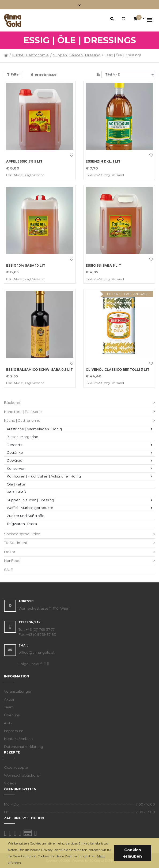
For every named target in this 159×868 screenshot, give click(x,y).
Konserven (16, 468)
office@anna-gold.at (37, 652)
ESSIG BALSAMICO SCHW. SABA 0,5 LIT (39, 370)
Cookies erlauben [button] (132, 853)
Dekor (10, 552)
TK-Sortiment (16, 543)
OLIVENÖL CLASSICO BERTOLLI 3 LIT (118, 370)
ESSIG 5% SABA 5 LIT (103, 266)
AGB (8, 723)
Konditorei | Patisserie (23, 412)
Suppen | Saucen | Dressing (77, 55)
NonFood (12, 561)
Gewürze (15, 460)
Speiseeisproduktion (22, 534)
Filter (13, 74)
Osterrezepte (16, 767)
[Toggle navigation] (80, 5)
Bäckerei (12, 403)
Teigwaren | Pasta (22, 524)
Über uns (12, 715)
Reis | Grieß (16, 492)
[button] (23, 863)
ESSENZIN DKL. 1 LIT (103, 161)
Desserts (14, 445)
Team (9, 707)
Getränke (15, 452)
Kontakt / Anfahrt (19, 739)
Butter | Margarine (22, 437)
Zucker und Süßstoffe (26, 516)
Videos (10, 783)
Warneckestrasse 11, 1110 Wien (44, 608)
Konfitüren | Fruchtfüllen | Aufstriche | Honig (44, 476)
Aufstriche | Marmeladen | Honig (34, 429)
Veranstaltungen (18, 691)
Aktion (10, 699)
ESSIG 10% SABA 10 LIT (26, 266)
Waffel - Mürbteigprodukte (30, 508)
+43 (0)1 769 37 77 (40, 629)
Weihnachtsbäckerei (22, 775)
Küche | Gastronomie (31, 55)
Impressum (14, 731)
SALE (8, 570)
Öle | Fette (16, 484)
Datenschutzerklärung (24, 747)
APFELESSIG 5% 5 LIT (24, 161)
